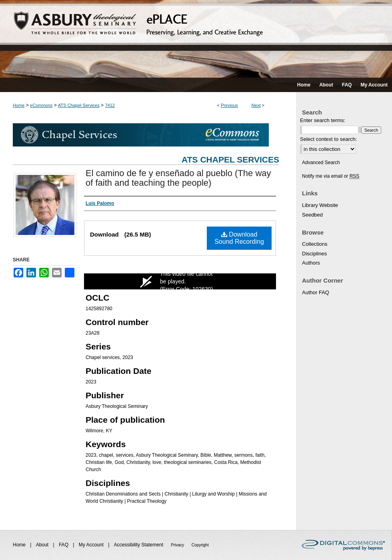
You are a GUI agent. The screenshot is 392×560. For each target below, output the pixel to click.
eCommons (41, 105)
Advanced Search (321, 163)
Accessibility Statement (139, 545)
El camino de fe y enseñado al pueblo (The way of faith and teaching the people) (178, 178)
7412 (110, 105)
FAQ (64, 545)
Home (19, 105)
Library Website (320, 205)
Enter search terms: (323, 120)
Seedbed (312, 215)
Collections (315, 244)
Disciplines (314, 254)
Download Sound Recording (239, 238)
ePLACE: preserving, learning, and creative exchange (196, 39)
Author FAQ (316, 292)
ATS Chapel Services (79, 105)
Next (256, 105)
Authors (311, 263)
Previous (229, 105)
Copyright (200, 545)
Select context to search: (328, 139)
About (43, 545)
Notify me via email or (331, 176)
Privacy (178, 545)
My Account (92, 545)
